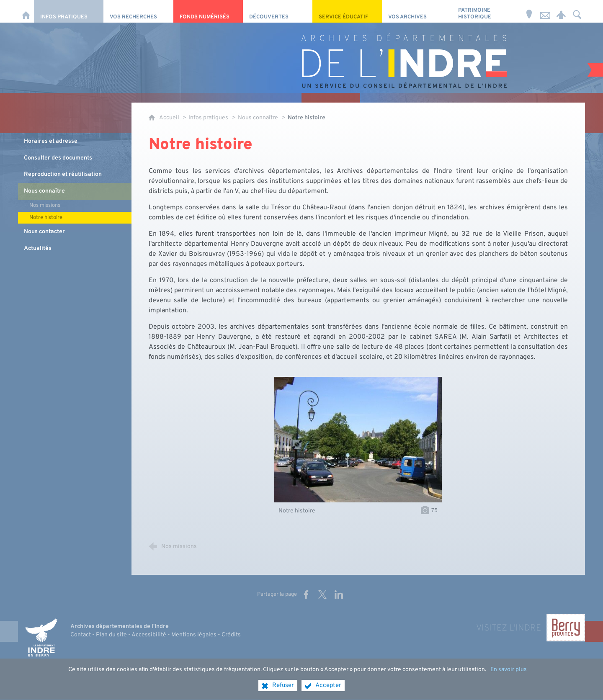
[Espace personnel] (561, 11)
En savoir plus (509, 676)
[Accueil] (26, 11)
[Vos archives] (417, 11)
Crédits (231, 635)
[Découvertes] (278, 11)
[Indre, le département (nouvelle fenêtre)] (41, 637)
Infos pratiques (208, 118)
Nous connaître (258, 118)
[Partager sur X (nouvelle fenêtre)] (322, 594)
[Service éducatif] (347, 11)
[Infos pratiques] (69, 11)
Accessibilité (149, 635)
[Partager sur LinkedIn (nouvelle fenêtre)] (339, 594)
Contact (81, 635)
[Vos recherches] (138, 11)
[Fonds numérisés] (208, 11)
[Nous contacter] (545, 11)
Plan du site (111, 635)
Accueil (170, 118)
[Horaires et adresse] (529, 11)
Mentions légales (194, 635)
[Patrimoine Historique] (487, 11)
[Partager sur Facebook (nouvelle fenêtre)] (306, 594)
